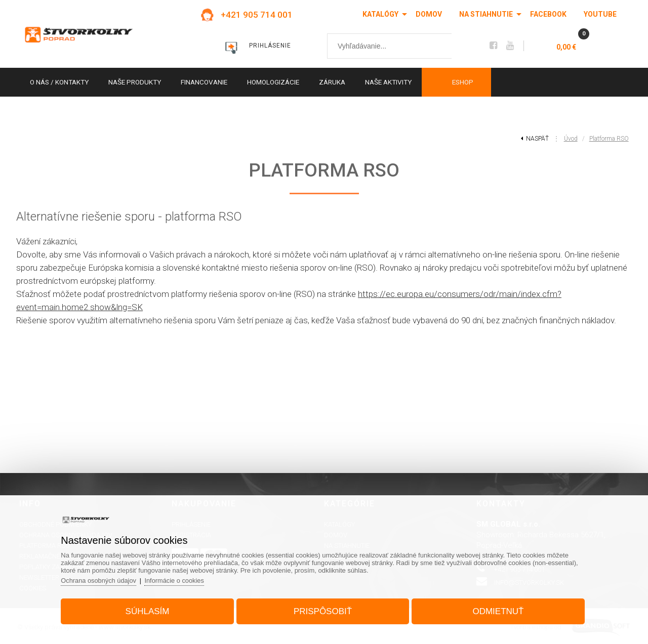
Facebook (548, 14)
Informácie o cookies (180, 579)
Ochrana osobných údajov (103, 579)
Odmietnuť (495, 610)
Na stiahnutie (486, 14)
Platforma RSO (609, 139)
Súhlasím (150, 610)
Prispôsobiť (323, 610)
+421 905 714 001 (257, 14)
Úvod (571, 139)
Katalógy (380, 14)
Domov (429, 14)
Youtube (600, 14)
